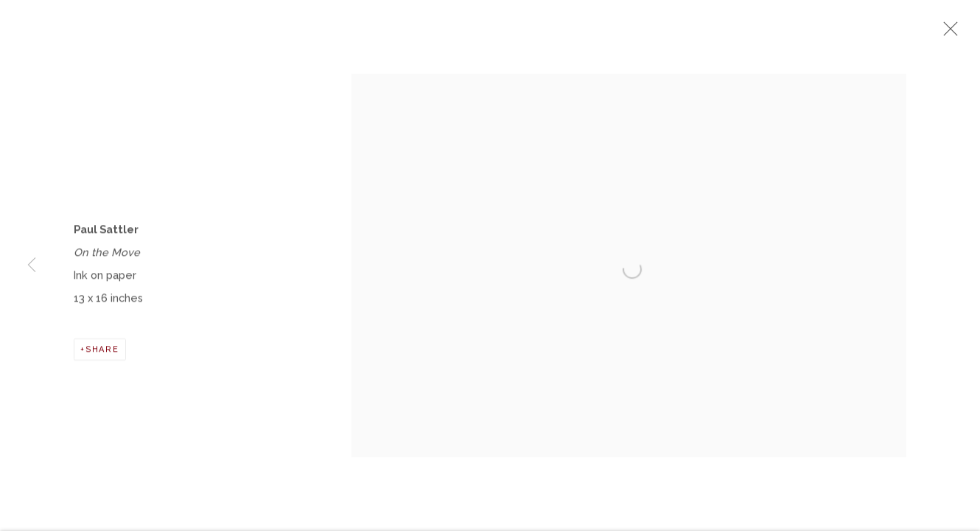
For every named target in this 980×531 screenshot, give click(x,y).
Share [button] (102, 352)
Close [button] (947, 33)
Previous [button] (32, 265)
